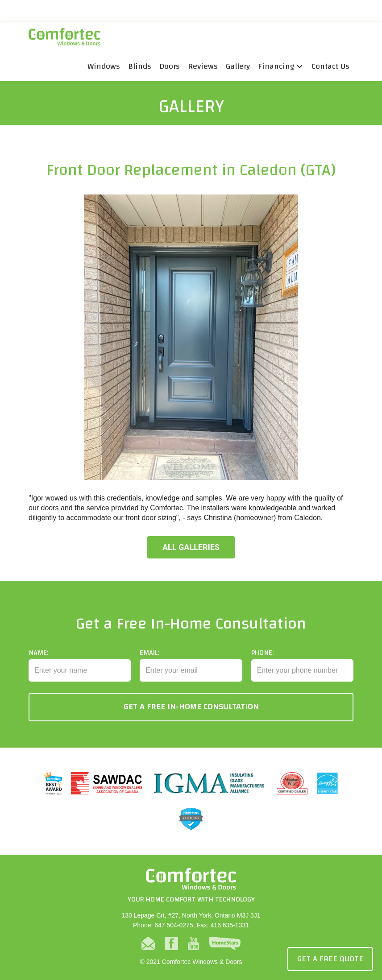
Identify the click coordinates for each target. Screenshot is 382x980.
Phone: (262, 658)
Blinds (140, 66)
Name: (38, 658)
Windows (104, 66)
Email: (149, 658)
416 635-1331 (230, 925)
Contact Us (330, 66)
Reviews (203, 66)
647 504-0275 (174, 925)
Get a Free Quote (330, 959)
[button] (281, 66)
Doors (170, 66)
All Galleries (191, 547)
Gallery (238, 66)
